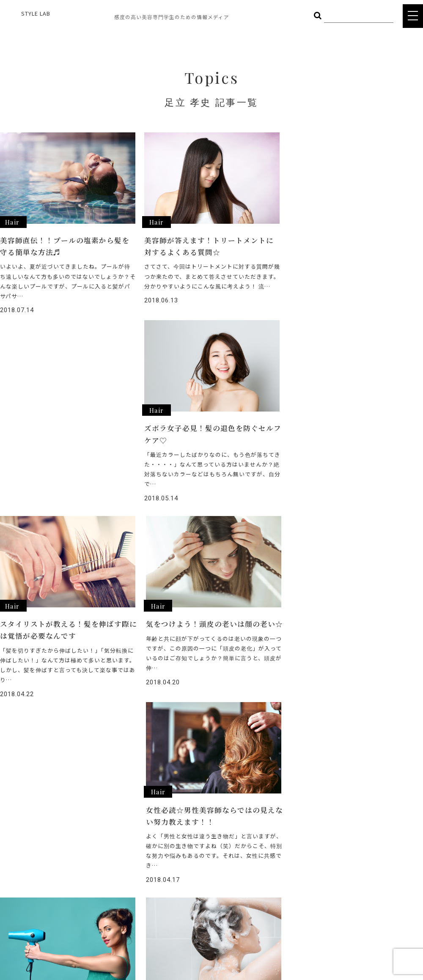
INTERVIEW (192, 865)
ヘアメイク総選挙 (201, 850)
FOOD (75, 862)
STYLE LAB (36, 13)
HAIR (74, 850)
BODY (124, 862)
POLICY (187, 925)
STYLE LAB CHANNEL (206, 880)
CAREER (188, 895)
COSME (126, 850)
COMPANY (191, 910)
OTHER (77, 874)
